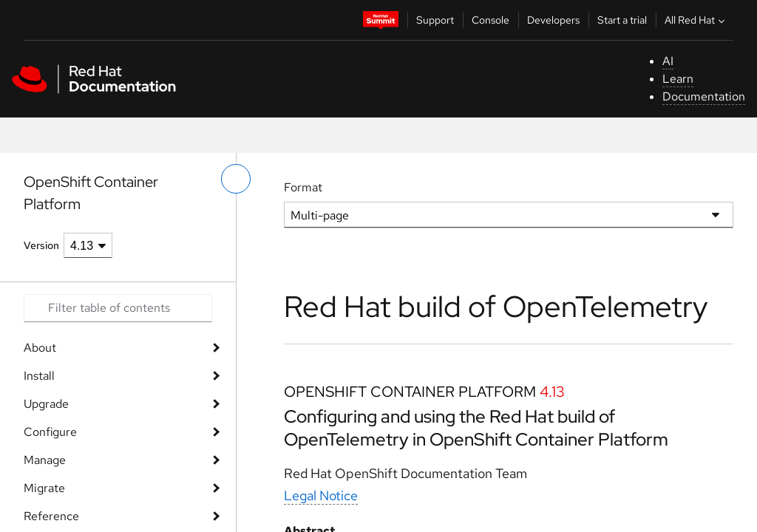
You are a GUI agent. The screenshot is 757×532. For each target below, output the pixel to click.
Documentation (704, 96)
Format (303, 187)
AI (668, 61)
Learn (678, 79)
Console (490, 20)
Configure (50, 432)
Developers (553, 20)
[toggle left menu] (236, 179)
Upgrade (46, 404)
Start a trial (622, 20)
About (40, 348)
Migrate (44, 488)
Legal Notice (321, 495)
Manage (45, 460)
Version (41, 245)
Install (39, 376)
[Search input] (118, 308)
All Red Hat (696, 20)
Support (435, 20)
